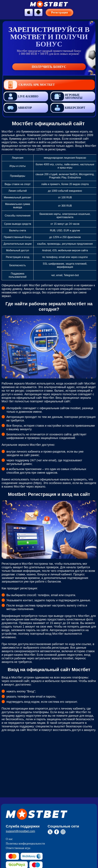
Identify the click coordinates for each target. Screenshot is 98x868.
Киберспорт (68, 108)
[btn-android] (38, 12)
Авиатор (18, 108)
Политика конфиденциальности (25, 844)
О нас (9, 839)
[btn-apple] (29, 12)
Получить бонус (49, 67)
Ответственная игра (18, 848)
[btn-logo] (49, 4)
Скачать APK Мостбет (29, 85)
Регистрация (59, 12)
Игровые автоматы (67, 96)
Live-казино (21, 96)
